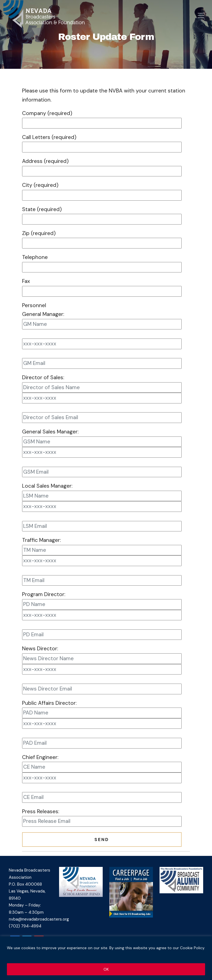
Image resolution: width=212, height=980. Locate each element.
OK (106, 969)
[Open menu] (201, 15)
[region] (106, 958)
